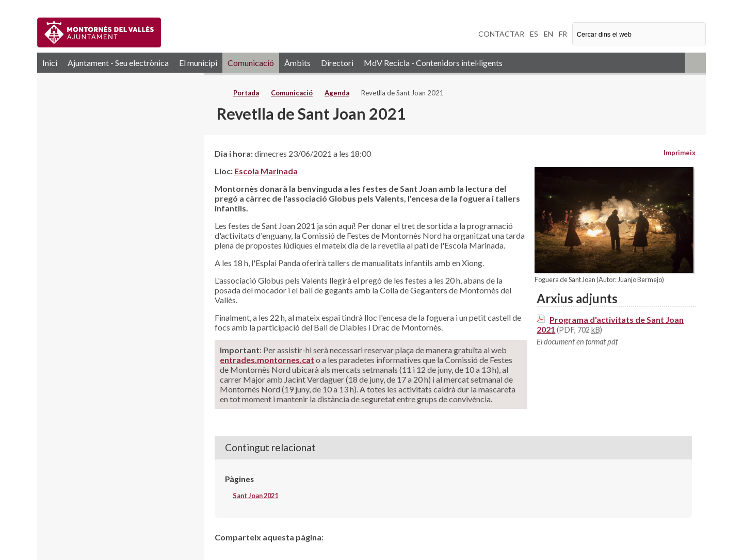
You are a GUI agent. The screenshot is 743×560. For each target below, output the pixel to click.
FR (563, 34)
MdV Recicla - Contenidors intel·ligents (433, 63)
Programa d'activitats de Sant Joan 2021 (610, 324)
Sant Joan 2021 (255, 496)
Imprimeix (680, 153)
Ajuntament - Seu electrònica (118, 63)
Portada (246, 93)
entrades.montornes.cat (267, 360)
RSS (696, 63)
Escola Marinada (266, 171)
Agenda (337, 93)
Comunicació (251, 63)
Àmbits (297, 63)
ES (534, 34)
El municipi (198, 63)
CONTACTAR (501, 34)
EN (548, 34)
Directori (337, 63)
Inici (50, 63)
